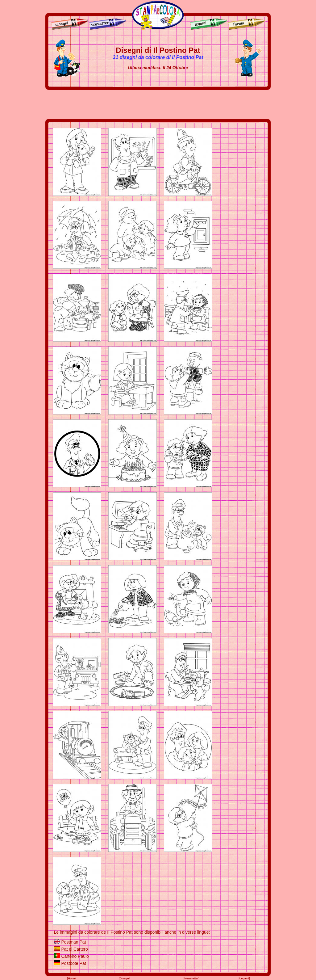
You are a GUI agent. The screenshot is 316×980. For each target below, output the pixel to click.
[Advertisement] (158, 104)
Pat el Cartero (74, 949)
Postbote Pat (73, 963)
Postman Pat (73, 942)
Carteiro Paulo (75, 956)
